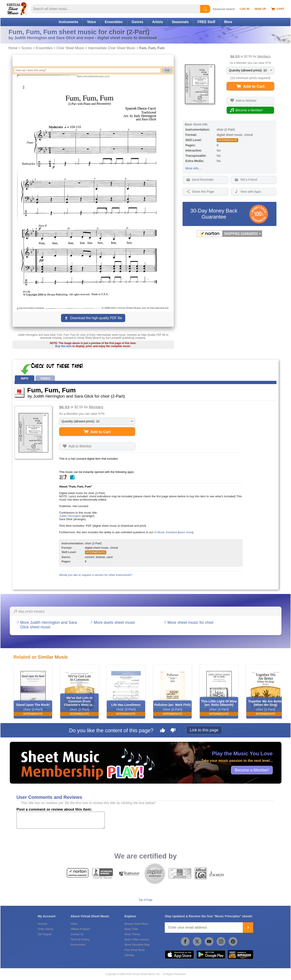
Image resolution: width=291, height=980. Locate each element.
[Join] (248, 928)
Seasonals (180, 22)
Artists (157, 22)
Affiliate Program (80, 929)
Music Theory (132, 934)
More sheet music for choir (191, 622)
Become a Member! (252, 770)
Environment (78, 945)
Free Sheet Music (135, 950)
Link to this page (204, 730)
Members (264, 56)
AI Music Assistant (165, 532)
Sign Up (260, 9)
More (228, 22)
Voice (91, 22)
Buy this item (63, 346)
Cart (278, 9)
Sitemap (129, 955)
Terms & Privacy (80, 940)
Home (13, 48)
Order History (46, 929)
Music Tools (131, 929)
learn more (185, 532)
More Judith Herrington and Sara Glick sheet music (49, 625)
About (74, 924)
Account (42, 924)
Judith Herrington (70, 516)
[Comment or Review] (61, 820)
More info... (193, 168)
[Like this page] (163, 731)
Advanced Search (224, 9)
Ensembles (114, 22)
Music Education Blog (137, 945)
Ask (167, 70)
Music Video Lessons (137, 940)
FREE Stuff (206, 22)
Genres (138, 22)
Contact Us (77, 934)
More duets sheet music (115, 622)
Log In (245, 9)
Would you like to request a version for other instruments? (96, 575)
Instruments (68, 22)
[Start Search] (205, 9)
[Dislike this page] (173, 731)
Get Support (45, 934)
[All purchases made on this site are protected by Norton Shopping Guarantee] (229, 236)
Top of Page (145, 900)
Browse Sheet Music (136, 924)
